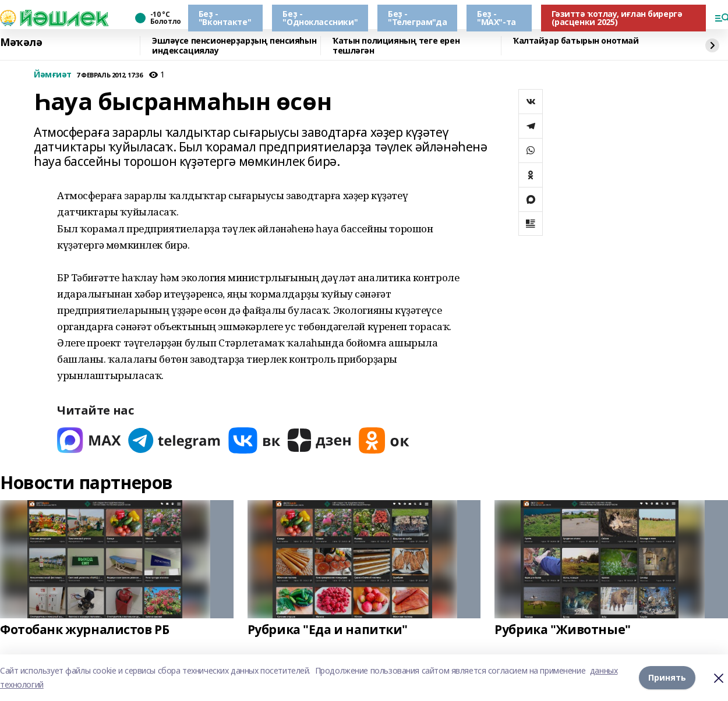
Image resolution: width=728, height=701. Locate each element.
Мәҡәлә (21, 43)
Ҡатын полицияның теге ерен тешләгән (396, 46)
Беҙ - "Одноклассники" (320, 18)
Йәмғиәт (53, 75)
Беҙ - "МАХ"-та (496, 18)
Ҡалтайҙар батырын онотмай (576, 41)
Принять (667, 677)
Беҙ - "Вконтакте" (225, 18)
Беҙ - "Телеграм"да (417, 18)
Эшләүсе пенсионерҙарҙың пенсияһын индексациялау (234, 46)
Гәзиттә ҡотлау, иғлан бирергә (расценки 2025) (617, 18)
